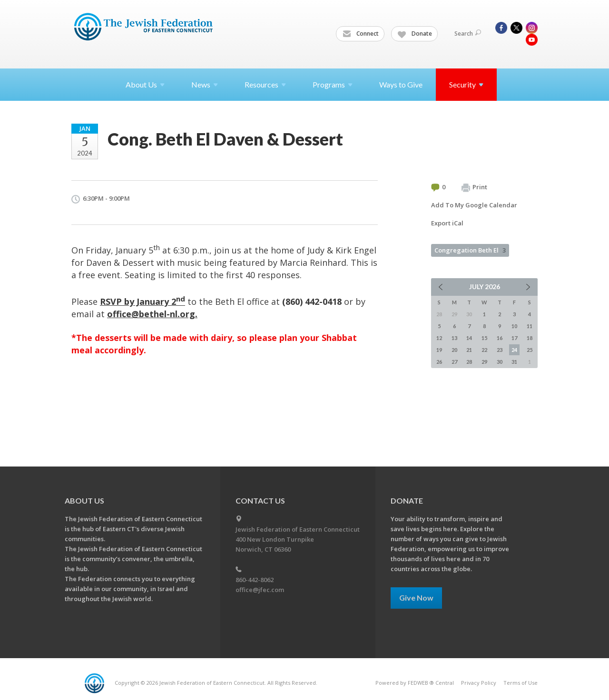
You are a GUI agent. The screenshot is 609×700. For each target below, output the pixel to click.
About (145, 84)
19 (439, 350)
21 (469, 350)
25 (530, 350)
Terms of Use (521, 683)
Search (468, 34)
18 (530, 338)
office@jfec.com (260, 590)
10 (514, 326)
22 (484, 350)
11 (530, 326)
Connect (361, 34)
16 (500, 338)
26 (439, 362)
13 (454, 338)
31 (514, 362)
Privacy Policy (479, 683)
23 (500, 350)
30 (500, 362)
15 (484, 338)
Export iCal (447, 223)
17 (514, 338)
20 (454, 350)
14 (469, 338)
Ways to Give (401, 84)
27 (454, 362)
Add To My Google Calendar (474, 205)
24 (514, 350)
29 (484, 362)
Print (474, 187)
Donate (415, 34)
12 (439, 338)
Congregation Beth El (470, 250)
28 (469, 362)
